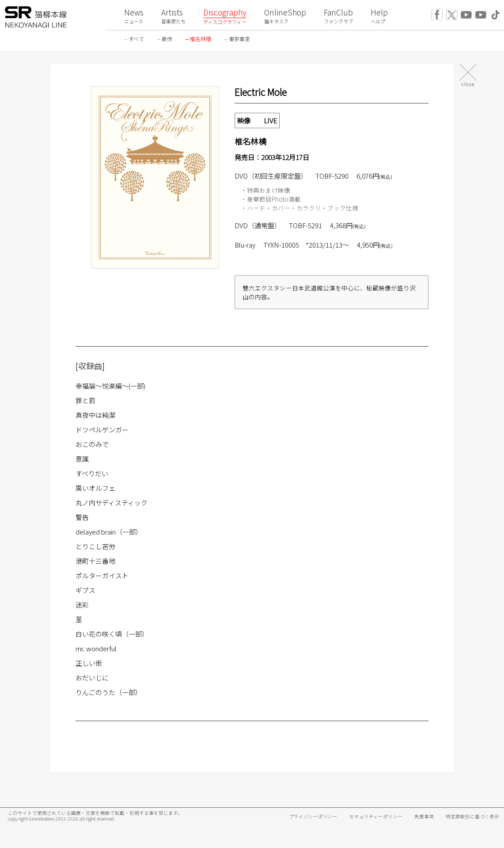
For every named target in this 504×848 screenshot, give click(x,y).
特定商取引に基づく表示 (472, 816)
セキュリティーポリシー (376, 816)
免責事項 (424, 816)
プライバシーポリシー (313, 816)
